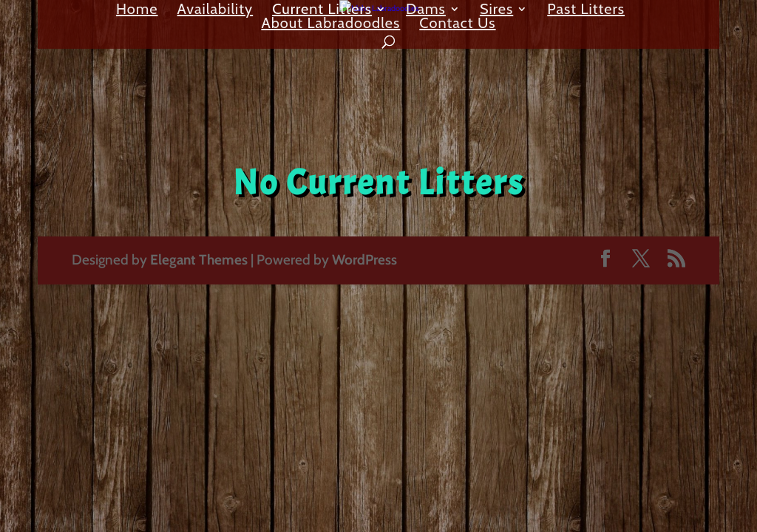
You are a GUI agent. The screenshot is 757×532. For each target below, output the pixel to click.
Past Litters (586, 11)
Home (137, 11)
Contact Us (457, 25)
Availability (215, 11)
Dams (426, 11)
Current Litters (322, 11)
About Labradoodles (330, 25)
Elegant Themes (199, 260)
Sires (496, 11)
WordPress (364, 260)
